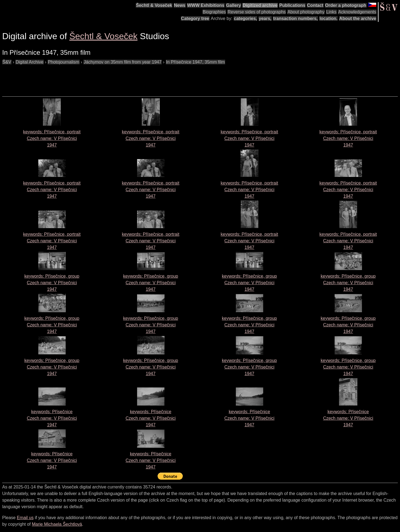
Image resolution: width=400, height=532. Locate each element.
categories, (245, 18)
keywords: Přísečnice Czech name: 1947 (52, 418)
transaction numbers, (295, 18)
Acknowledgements (357, 12)
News (180, 5)
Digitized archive (260, 5)
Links (331, 12)
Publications (292, 5)
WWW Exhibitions (206, 5)
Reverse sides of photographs (257, 12)
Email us (25, 518)
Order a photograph (346, 5)
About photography (306, 12)
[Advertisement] (102, 78)
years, (265, 18)
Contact (315, 5)
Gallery (233, 5)
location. (329, 18)
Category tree (195, 18)
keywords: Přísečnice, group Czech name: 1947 (52, 283)
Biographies (214, 12)
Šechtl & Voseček (154, 5)
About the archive (358, 18)
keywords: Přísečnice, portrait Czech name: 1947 (52, 138)
